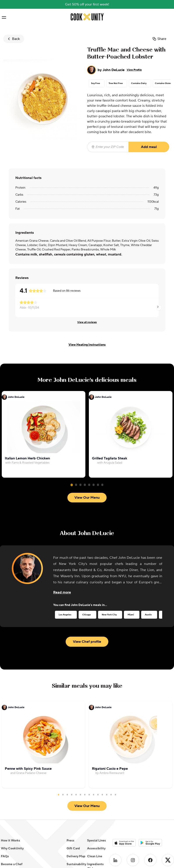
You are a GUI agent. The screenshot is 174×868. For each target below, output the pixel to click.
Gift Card (73, 798)
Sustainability (76, 814)
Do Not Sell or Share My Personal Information (33, 822)
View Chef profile (87, 616)
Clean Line (95, 806)
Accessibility (96, 798)
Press (70, 790)
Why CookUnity (12, 798)
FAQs (5, 806)
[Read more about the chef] (62, 566)
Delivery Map (76, 806)
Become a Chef (12, 814)
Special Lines (97, 790)
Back (13, 39)
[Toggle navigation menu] (4, 18)
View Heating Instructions (87, 345)
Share (159, 39)
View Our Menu (87, 394)
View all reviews (87, 322)
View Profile (134, 70)
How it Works (11, 790)
